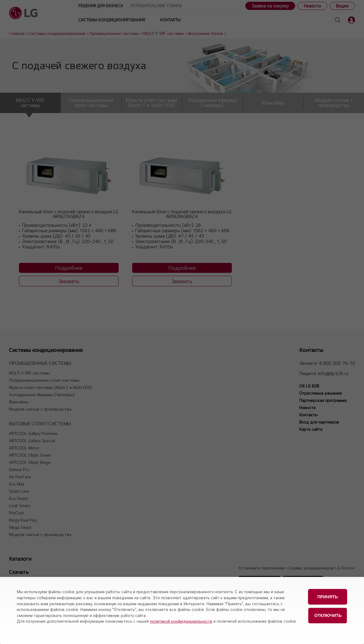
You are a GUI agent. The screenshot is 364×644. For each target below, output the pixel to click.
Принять (328, 595)
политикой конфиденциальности (181, 621)
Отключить (328, 610)
